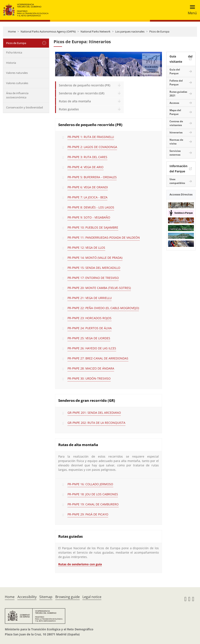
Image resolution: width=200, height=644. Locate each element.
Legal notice (92, 597)
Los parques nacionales (130, 31)
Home (12, 31)
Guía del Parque (175, 71)
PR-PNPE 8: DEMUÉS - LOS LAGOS (91, 207)
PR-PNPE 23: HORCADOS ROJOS (89, 318)
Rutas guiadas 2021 (178, 94)
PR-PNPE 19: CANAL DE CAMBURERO (93, 504)
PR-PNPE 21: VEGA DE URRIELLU (90, 298)
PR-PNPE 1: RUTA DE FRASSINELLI (91, 137)
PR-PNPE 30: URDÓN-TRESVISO (89, 378)
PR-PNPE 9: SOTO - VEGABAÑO (89, 217)
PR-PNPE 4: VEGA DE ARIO (85, 167)
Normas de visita (176, 142)
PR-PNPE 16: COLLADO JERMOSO (90, 484)
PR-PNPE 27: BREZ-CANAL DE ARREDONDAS (98, 358)
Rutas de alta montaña (75, 101)
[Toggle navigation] (191, 10)
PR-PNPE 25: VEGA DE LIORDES (89, 338)
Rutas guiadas (69, 109)
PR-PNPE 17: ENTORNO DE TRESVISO (93, 278)
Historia (11, 63)
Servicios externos (175, 153)
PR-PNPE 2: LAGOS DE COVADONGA (92, 147)
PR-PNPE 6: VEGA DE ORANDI (88, 187)
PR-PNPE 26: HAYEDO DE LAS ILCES (92, 348)
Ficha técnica (14, 52)
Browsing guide (68, 597)
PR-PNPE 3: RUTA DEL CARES (87, 157)
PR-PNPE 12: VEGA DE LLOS (86, 248)
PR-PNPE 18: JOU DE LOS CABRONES (93, 494)
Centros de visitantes (176, 123)
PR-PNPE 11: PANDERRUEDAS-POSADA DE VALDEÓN (104, 237)
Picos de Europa (159, 31)
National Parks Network (95, 31)
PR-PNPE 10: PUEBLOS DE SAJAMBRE (93, 227)
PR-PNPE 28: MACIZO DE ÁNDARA (91, 368)
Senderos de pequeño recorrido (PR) (85, 85)
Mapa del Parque (175, 112)
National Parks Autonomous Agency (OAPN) (48, 31)
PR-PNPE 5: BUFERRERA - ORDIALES (92, 177)
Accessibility (27, 597)
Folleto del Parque (176, 83)
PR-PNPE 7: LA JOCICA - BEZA (87, 197)
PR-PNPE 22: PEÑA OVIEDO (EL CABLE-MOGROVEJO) (103, 308)
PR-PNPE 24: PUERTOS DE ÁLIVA (90, 328)
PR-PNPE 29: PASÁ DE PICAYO (88, 514)
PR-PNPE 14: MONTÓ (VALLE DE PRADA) (95, 258)
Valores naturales (17, 73)
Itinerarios (176, 132)
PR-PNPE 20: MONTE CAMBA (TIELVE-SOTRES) (99, 288)
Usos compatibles (177, 181)
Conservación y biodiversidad (25, 107)
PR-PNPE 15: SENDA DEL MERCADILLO (94, 268)
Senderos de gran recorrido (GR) (82, 93)
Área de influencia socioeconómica (17, 95)
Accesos (174, 103)
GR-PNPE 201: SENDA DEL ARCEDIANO (94, 413)
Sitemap (46, 597)
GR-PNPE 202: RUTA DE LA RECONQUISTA (96, 423)
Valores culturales (17, 83)
